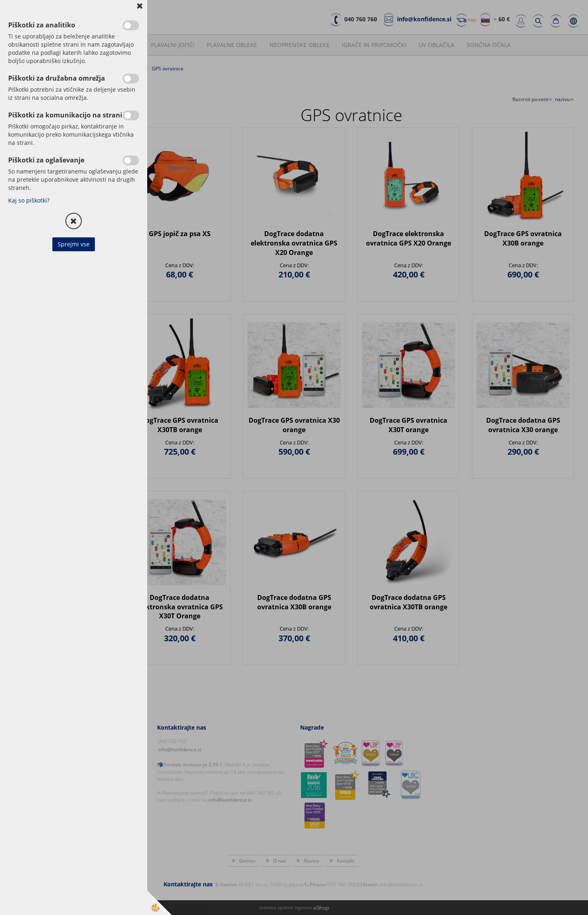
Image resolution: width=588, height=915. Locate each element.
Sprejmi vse (74, 244)
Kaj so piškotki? (29, 200)
